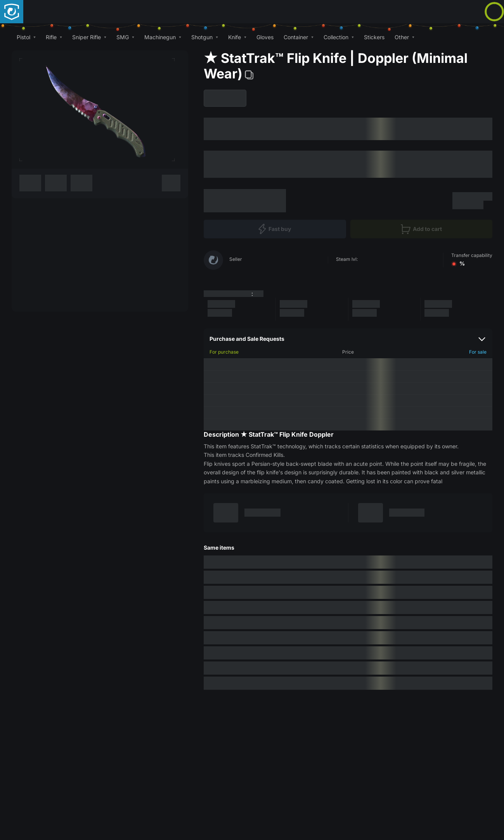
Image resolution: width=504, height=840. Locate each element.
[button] (26, 37)
